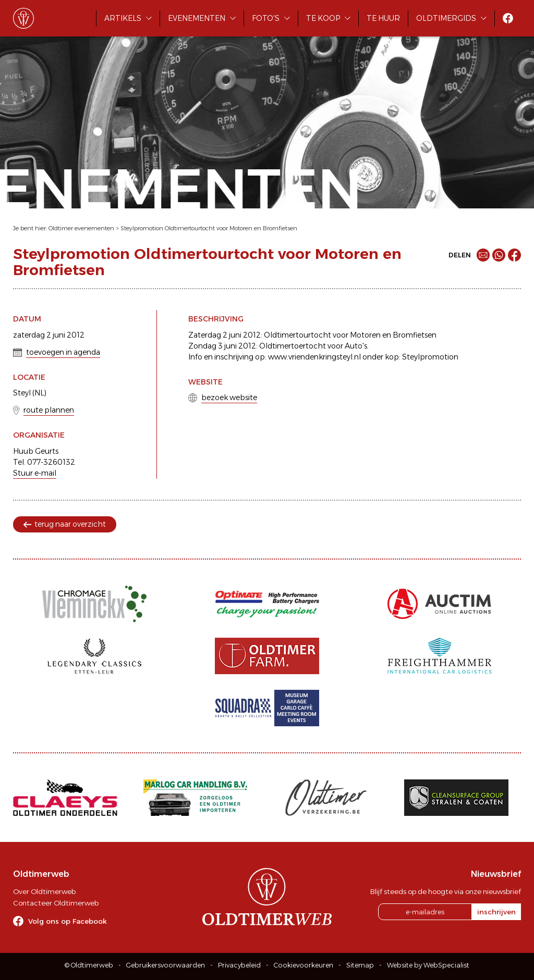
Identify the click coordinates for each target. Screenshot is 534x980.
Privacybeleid (239, 965)
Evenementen (197, 18)
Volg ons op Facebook (68, 921)
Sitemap (360, 965)
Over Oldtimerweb (44, 891)
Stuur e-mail (35, 473)
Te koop (323, 18)
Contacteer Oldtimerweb (56, 903)
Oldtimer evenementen (81, 228)
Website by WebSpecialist (428, 965)
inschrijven (496, 912)
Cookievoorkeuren (304, 965)
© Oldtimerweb (89, 965)
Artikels (123, 18)
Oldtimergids (446, 18)
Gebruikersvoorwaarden (166, 965)
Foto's (266, 18)
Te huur (383, 18)
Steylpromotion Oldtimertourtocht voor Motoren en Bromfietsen (209, 228)
